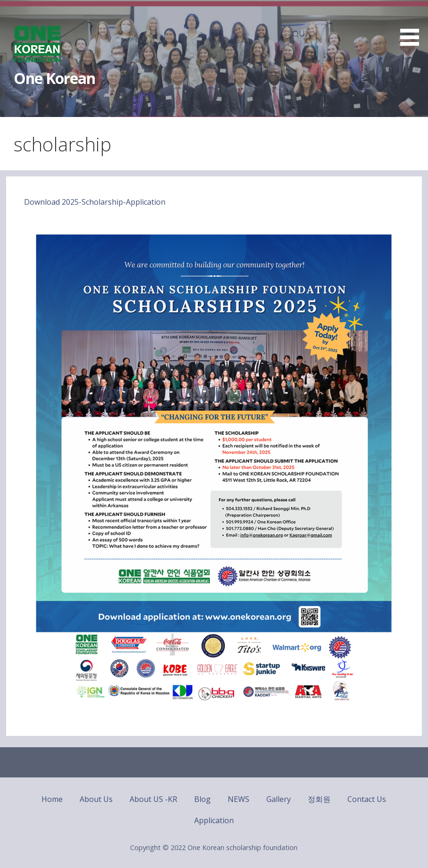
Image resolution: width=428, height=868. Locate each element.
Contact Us (367, 799)
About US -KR (153, 799)
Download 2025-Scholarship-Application (95, 202)
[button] (413, 25)
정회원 (319, 799)
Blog (202, 799)
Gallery (279, 799)
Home (52, 799)
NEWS (239, 799)
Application (214, 820)
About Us (96, 799)
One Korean (54, 78)
